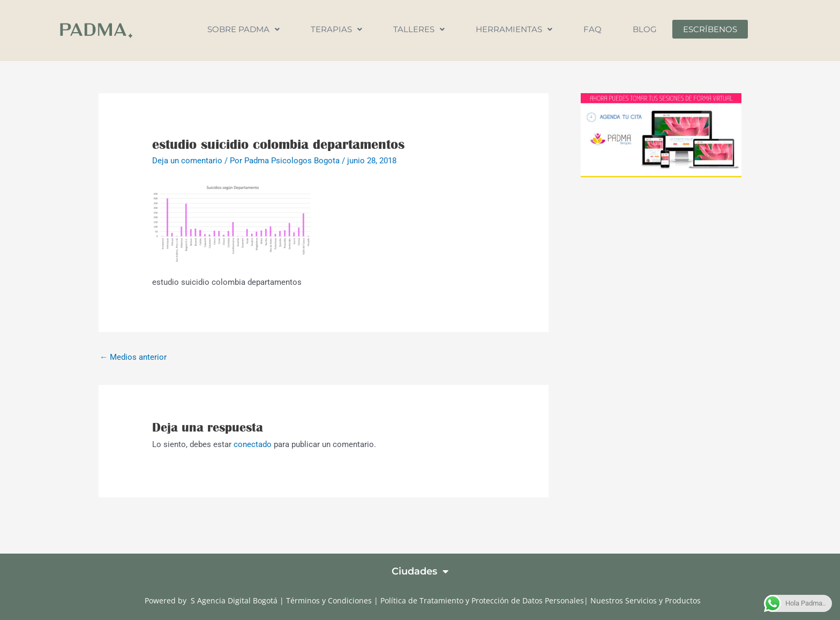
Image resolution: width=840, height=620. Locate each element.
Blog (645, 29)
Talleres (419, 29)
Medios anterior (133, 357)
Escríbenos (710, 29)
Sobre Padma (243, 29)
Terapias (336, 29)
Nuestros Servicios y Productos (646, 600)
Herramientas (514, 29)
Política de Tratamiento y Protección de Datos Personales (482, 600)
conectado (253, 444)
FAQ (592, 29)
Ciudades (420, 571)
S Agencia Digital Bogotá (234, 600)
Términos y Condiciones (330, 600)
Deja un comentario (187, 161)
